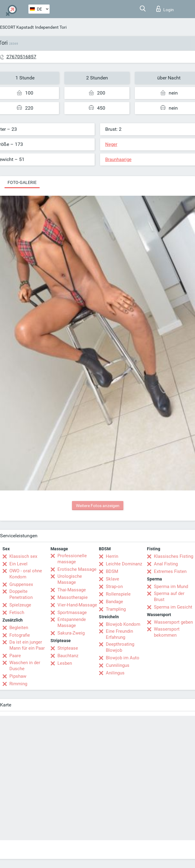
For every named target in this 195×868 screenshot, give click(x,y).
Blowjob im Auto (123, 658)
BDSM (112, 571)
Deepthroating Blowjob (120, 647)
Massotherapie (73, 597)
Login (165, 9)
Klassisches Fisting (174, 556)
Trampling (116, 609)
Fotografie (20, 635)
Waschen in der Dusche (25, 666)
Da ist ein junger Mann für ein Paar (27, 645)
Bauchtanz (68, 656)
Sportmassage (72, 612)
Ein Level (18, 564)
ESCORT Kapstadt (17, 27)
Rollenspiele (118, 594)
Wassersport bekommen (167, 632)
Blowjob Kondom (123, 624)
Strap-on (114, 587)
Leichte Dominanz (124, 564)
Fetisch (17, 612)
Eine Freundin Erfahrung (119, 634)
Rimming (18, 684)
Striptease (68, 648)
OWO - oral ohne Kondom (26, 574)
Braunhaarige (118, 159)
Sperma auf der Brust (169, 596)
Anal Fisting (166, 564)
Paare (15, 656)
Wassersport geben (173, 622)
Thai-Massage (72, 590)
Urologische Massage (70, 579)
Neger (111, 144)
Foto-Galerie (22, 182)
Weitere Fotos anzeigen (98, 506)
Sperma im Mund (171, 587)
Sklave (112, 579)
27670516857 (21, 57)
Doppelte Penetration (21, 594)
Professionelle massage (72, 559)
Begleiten (19, 628)
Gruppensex (21, 584)
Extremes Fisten (170, 571)
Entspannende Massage (72, 622)
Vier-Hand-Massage (77, 605)
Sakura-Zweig (71, 633)
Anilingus (115, 673)
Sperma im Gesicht (173, 607)
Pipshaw (18, 676)
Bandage (114, 602)
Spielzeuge (20, 605)
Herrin (112, 556)
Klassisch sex (23, 556)
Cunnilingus (118, 665)
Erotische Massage (77, 569)
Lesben (65, 663)
